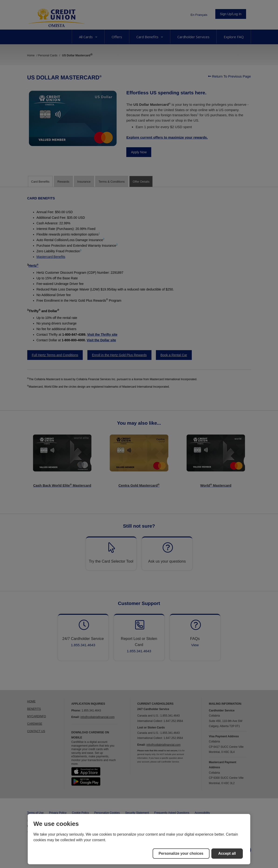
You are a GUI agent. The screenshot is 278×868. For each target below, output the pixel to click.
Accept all (227, 853)
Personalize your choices (181, 853)
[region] (139, 839)
